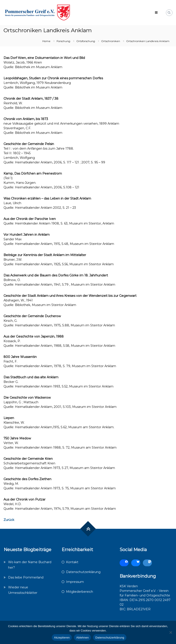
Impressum (75, 582)
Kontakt (72, 562)
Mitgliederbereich (80, 592)
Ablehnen (82, 638)
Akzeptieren (62, 638)
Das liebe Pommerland (26, 577)
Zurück (9, 520)
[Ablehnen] (171, 632)
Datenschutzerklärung (83, 572)
